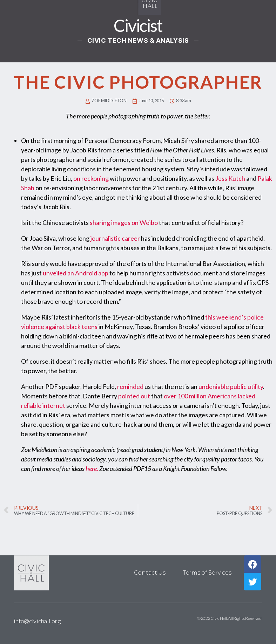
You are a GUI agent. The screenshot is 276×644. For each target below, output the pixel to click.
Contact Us (150, 573)
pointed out (134, 396)
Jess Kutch (230, 178)
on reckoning (91, 178)
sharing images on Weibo (124, 222)
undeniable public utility (231, 386)
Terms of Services (207, 573)
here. (92, 468)
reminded (130, 386)
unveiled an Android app (76, 273)
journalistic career (115, 238)
